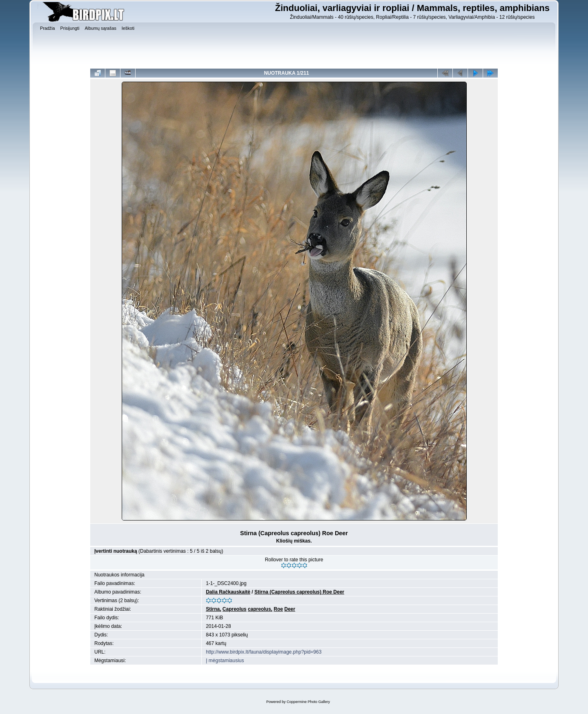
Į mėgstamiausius (225, 661)
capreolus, (260, 609)
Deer (290, 609)
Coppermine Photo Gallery (308, 702)
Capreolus (235, 609)
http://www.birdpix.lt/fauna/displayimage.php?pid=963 (264, 652)
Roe (278, 609)
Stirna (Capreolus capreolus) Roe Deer (299, 592)
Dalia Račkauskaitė (228, 592)
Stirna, (213, 609)
